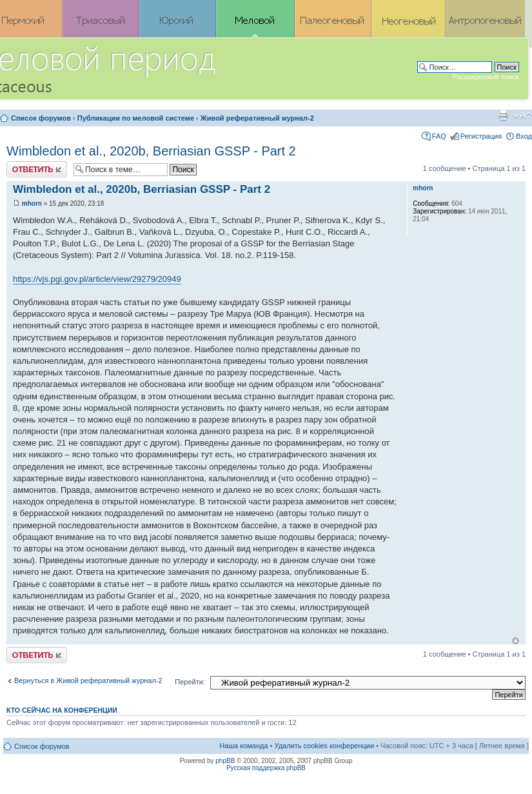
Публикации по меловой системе (136, 118)
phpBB (225, 761)
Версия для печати (503, 115)
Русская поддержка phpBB (266, 768)
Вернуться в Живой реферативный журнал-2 (88, 680)
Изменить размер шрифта (523, 115)
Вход (524, 136)
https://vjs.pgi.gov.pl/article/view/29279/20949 (97, 279)
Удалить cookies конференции (325, 746)
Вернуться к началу (516, 641)
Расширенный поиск (486, 77)
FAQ (439, 136)
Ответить (37, 169)
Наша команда (243, 746)
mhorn (32, 203)
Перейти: (190, 682)
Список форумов (41, 118)
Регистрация (481, 136)
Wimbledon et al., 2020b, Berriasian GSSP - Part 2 (151, 151)
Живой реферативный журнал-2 (257, 118)
